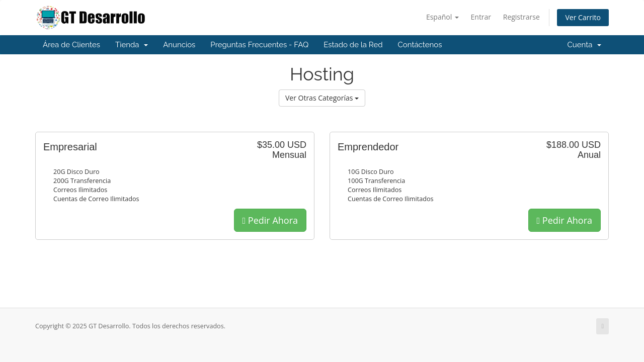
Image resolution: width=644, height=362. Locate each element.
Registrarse (521, 17)
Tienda (132, 45)
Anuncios (179, 45)
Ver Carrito (583, 17)
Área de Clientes (71, 45)
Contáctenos (420, 45)
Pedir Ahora (270, 220)
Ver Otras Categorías (322, 98)
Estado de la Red (353, 45)
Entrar (481, 17)
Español (442, 17)
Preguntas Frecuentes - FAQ (259, 45)
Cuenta (584, 45)
